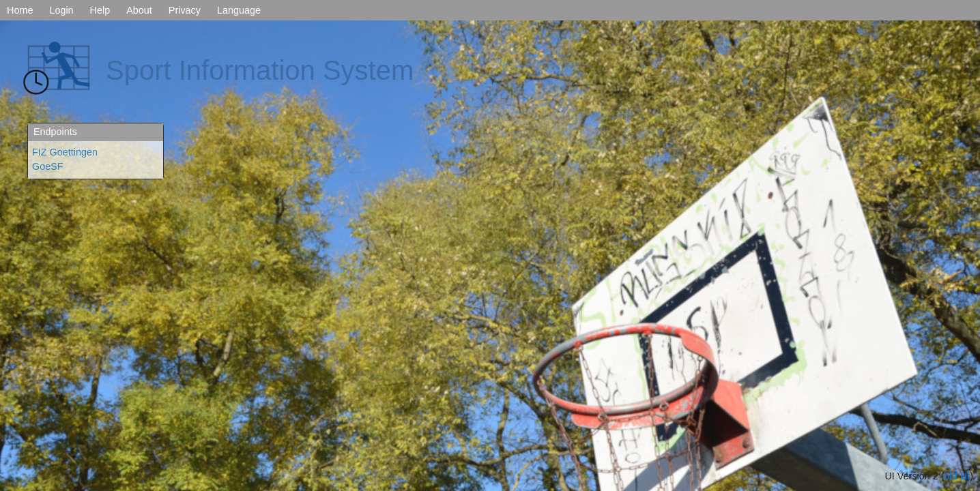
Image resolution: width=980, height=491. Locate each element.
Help (100, 10)
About (139, 10)
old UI (957, 476)
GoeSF (48, 166)
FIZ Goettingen (65, 152)
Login (61, 10)
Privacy (185, 10)
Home (20, 10)
